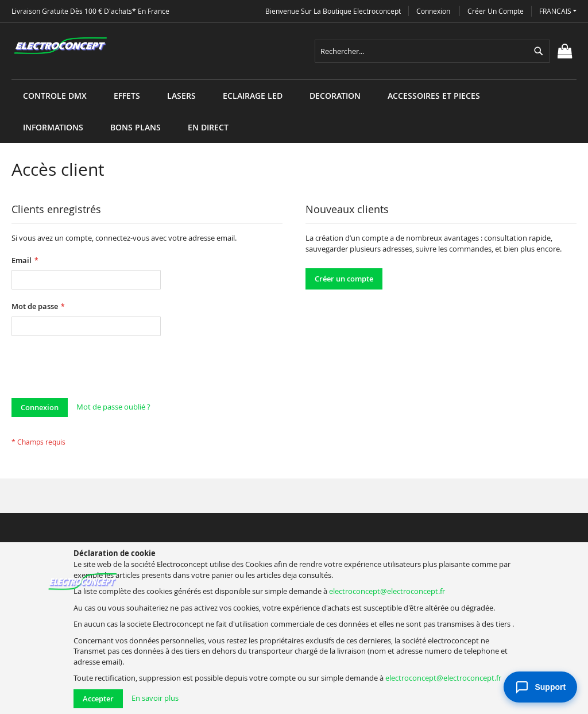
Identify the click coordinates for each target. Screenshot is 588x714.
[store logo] (60, 46)
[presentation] (99, 370)
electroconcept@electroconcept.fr (387, 591)
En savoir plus (155, 698)
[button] (558, 11)
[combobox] (432, 51)
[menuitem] (55, 96)
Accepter (98, 698)
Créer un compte (496, 11)
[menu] (294, 80)
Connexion (433, 11)
